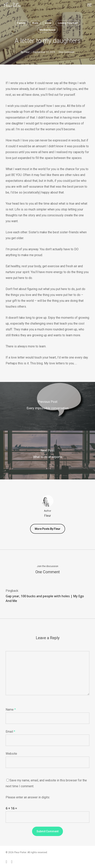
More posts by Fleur (48, 529)
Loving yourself (68, 23)
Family (21, 23)
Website (11, 754)
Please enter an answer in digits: (28, 797)
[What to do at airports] (47, 455)
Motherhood (47, 30)
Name (11, 710)
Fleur (27, 52)
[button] (89, 5)
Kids (35, 23)
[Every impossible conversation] (47, 406)
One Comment (66, 52)
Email (10, 732)
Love (48, 23)
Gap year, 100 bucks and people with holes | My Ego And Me (45, 598)
